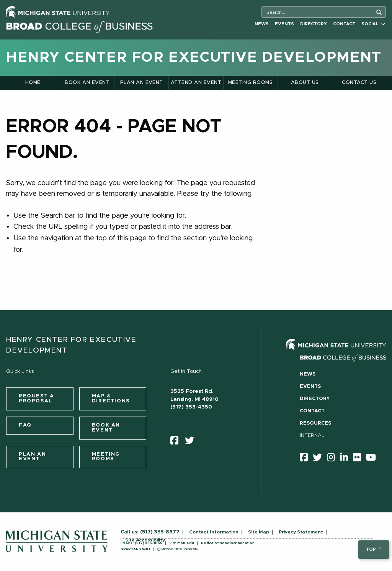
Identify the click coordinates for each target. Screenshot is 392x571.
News (262, 24)
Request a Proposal (36, 399)
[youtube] (373, 459)
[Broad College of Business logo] (79, 25)
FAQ (25, 425)
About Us (305, 83)
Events (284, 24)
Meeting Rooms (250, 83)
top (373, 549)
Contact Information (214, 532)
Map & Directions (111, 399)
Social (373, 24)
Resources (315, 423)
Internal (312, 436)
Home (33, 83)
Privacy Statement (301, 532)
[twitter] (192, 442)
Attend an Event (196, 83)
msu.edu (186, 543)
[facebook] (177, 442)
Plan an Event (142, 83)
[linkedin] (346, 459)
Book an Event (87, 83)
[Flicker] (359, 459)
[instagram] (333, 459)
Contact (344, 24)
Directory (314, 24)
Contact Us (359, 83)
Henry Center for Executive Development (194, 57)
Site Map (259, 532)
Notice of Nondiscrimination (228, 543)
